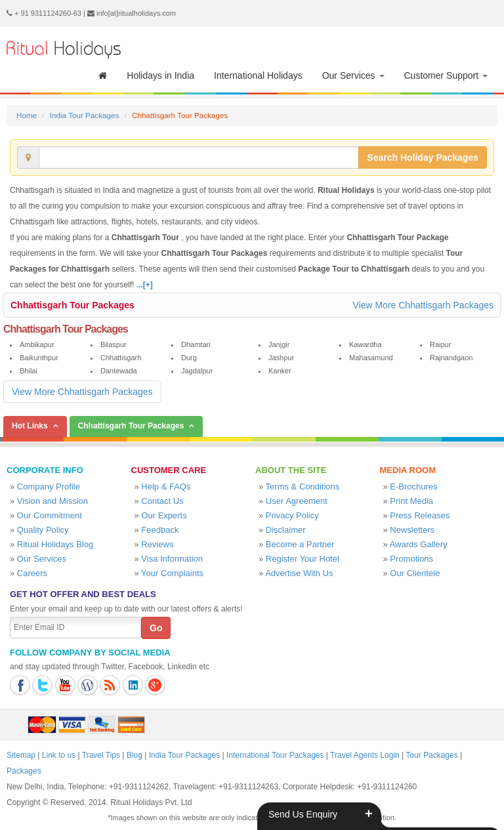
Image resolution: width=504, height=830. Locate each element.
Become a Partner (300, 544)
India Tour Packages (84, 115)
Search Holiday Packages (423, 157)
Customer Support (446, 75)
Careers (32, 573)
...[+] (145, 285)
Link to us (59, 755)
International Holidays (258, 75)
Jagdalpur (197, 371)
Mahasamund (371, 358)
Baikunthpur (39, 358)
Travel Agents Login (365, 755)
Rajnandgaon (451, 358)
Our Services (353, 75)
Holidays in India (160, 75)
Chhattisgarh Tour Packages (73, 305)
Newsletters (412, 530)
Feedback (160, 530)
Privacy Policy (292, 515)
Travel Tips (101, 755)
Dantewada (119, 371)
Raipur (440, 344)
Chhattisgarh (121, 358)
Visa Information (172, 559)
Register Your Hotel (303, 559)
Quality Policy (43, 530)
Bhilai (29, 371)
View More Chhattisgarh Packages (423, 305)
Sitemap (21, 755)
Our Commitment (50, 515)
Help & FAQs (166, 487)
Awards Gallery (419, 544)
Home (27, 115)
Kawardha (366, 344)
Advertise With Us (299, 573)
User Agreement (297, 501)
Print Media (411, 501)
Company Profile (49, 487)
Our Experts (164, 515)
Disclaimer (286, 530)
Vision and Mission (52, 501)
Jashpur (281, 358)
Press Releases (420, 515)
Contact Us (162, 501)
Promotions (411, 559)
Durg (189, 358)
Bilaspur (114, 344)
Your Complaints (172, 573)
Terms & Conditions (303, 487)
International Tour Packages (275, 755)
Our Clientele (415, 573)
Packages (24, 771)
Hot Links (30, 426)
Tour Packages (431, 755)
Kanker (280, 371)
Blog (135, 755)
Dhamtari (196, 344)
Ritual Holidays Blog (55, 544)
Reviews (157, 544)
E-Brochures (413, 487)
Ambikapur (37, 344)
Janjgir (279, 344)
